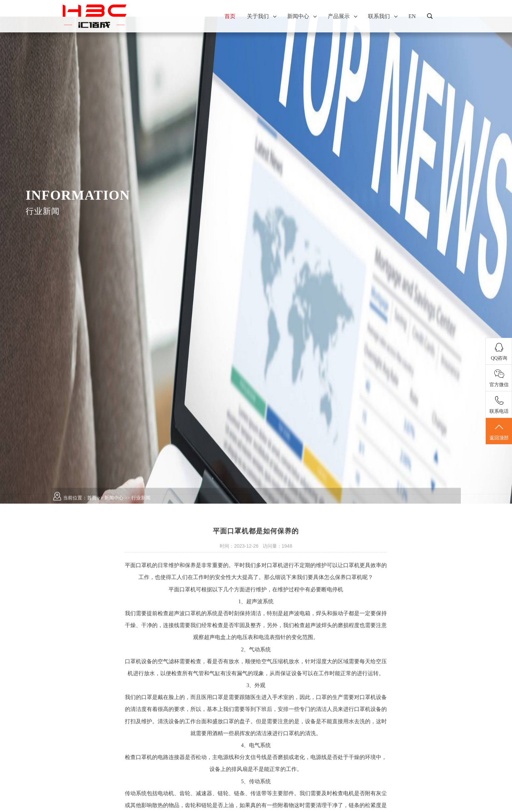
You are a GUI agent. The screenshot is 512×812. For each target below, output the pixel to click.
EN (412, 16)
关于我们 (261, 16)
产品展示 (342, 16)
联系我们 (383, 16)
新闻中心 (302, 16)
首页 (230, 16)
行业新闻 (141, 513)
